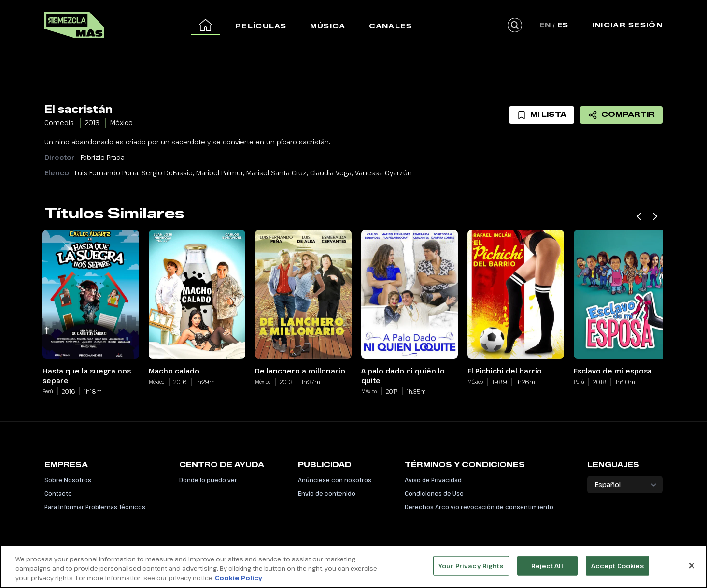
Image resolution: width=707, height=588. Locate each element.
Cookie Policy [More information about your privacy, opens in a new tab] (239, 583)
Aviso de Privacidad (433, 480)
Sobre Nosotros (68, 480)
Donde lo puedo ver (208, 480)
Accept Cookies (618, 570)
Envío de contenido (327, 493)
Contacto (58, 493)
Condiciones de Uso (434, 493)
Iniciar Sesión (627, 25)
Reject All (547, 570)
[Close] (692, 570)
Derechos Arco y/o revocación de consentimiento (479, 507)
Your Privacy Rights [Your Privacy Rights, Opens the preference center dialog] (471, 570)
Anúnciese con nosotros (335, 480)
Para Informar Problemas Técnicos (95, 507)
